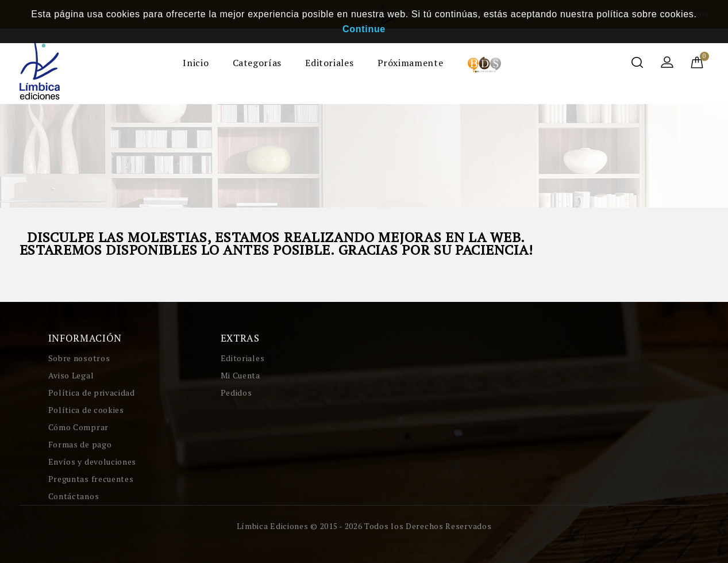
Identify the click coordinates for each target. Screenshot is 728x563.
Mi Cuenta (240, 375)
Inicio (196, 63)
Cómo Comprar (78, 427)
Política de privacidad (92, 392)
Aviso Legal (71, 375)
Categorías (257, 63)
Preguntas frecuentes (91, 479)
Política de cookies (86, 410)
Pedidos (236, 392)
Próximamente (411, 63)
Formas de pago (80, 444)
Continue (364, 29)
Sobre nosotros (79, 358)
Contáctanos (74, 496)
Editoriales (329, 63)
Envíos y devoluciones (93, 461)
